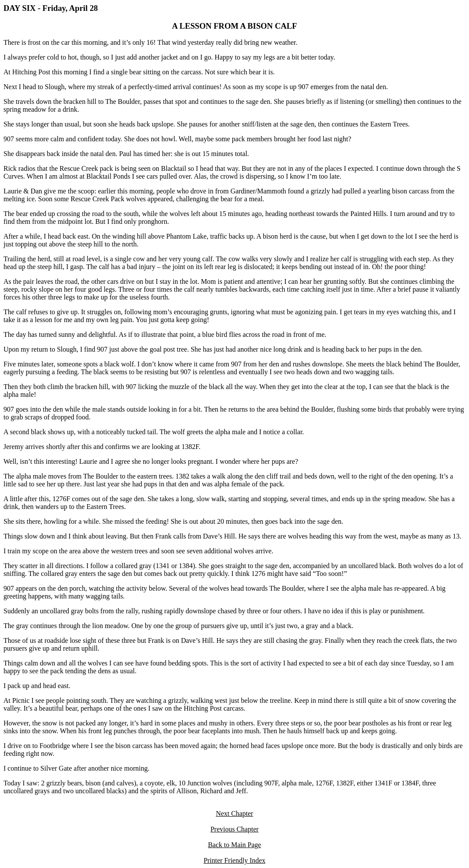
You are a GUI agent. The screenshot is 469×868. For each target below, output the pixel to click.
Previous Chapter (235, 829)
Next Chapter (234, 813)
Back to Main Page (234, 845)
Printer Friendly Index (234, 860)
